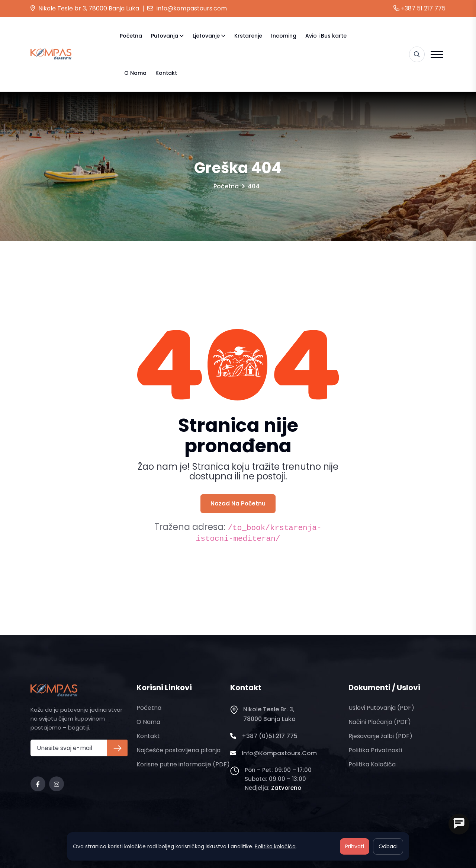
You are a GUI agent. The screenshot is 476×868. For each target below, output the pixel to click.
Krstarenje (248, 36)
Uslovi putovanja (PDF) (381, 708)
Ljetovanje (206, 36)
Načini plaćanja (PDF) (380, 722)
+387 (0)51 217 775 (264, 736)
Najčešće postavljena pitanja (178, 750)
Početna (131, 36)
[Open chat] (459, 824)
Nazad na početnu (238, 503)
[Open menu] (437, 54)
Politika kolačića (372, 764)
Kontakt (166, 73)
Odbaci (388, 846)
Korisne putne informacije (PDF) (183, 764)
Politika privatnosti (375, 750)
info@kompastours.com (187, 8)
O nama (135, 73)
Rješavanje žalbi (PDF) (380, 736)
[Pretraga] (417, 54)
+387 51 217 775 (419, 8)
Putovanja (165, 36)
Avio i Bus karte (326, 36)
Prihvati (355, 846)
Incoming (284, 36)
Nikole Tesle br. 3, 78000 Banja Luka (263, 714)
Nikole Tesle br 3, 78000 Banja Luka (85, 8)
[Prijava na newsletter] (117, 748)
